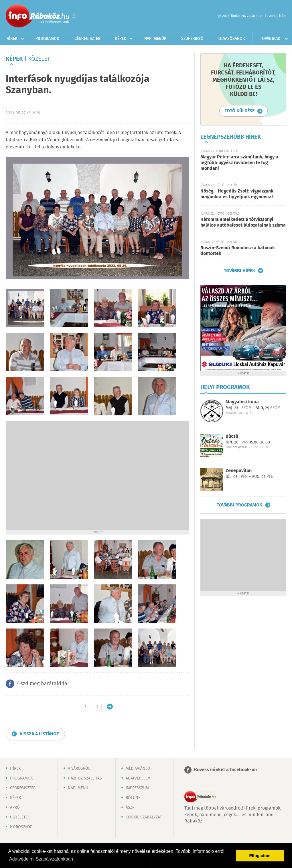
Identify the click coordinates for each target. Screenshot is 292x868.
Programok (47, 39)
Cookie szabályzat (144, 817)
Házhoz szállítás (85, 778)
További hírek (239, 271)
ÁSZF (130, 808)
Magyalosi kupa (242, 402)
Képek (121, 39)
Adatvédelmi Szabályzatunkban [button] (41, 859)
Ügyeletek (20, 817)
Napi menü (78, 788)
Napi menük (155, 39)
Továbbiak (270, 39)
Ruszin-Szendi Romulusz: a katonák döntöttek (238, 251)
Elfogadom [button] (260, 856)
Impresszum (137, 788)
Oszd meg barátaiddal (43, 684)
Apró (15, 808)
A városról (79, 769)
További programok (239, 505)
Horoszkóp (21, 827)
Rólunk (133, 798)
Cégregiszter (87, 39)
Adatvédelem (138, 778)
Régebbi (110, 707)
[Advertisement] (54, 475)
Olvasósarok (232, 39)
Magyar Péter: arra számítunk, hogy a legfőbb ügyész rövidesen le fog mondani (239, 163)
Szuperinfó (192, 39)
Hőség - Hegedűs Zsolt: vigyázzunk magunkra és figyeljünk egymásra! (237, 194)
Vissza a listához (39, 734)
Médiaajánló (138, 769)
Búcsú (232, 436)
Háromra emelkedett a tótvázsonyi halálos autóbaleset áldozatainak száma (243, 222)
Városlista (74, 16)
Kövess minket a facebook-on (225, 770)
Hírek (12, 39)
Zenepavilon (239, 471)
